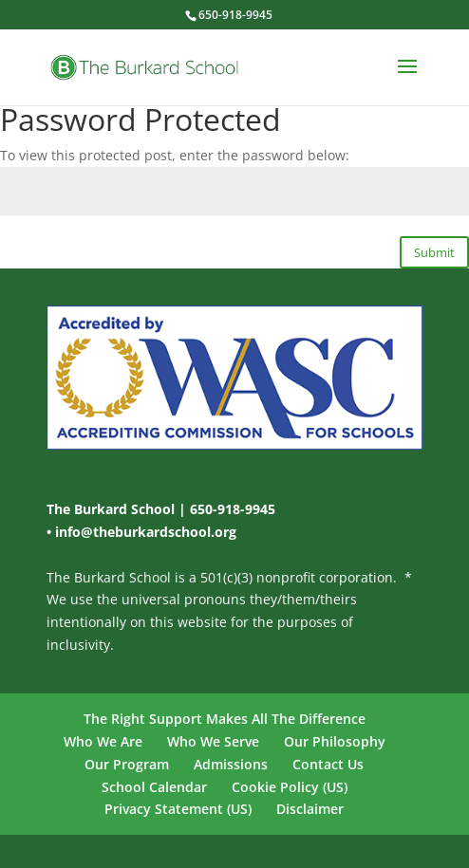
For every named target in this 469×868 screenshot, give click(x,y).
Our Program (127, 764)
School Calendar (154, 787)
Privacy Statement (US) (178, 809)
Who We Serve (213, 741)
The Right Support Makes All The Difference (225, 719)
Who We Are (103, 741)
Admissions (231, 764)
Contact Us (328, 764)
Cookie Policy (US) (290, 787)
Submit (434, 252)
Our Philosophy (335, 741)
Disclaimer (310, 809)
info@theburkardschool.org (146, 532)
